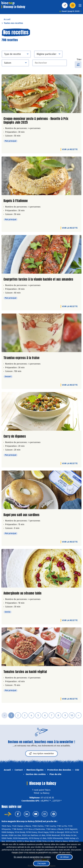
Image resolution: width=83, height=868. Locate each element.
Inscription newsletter (41, 754)
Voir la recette (70, 149)
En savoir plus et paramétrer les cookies (32, 857)
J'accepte (41, 863)
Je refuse (64, 857)
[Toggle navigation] (80, 6)
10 (72, 715)
